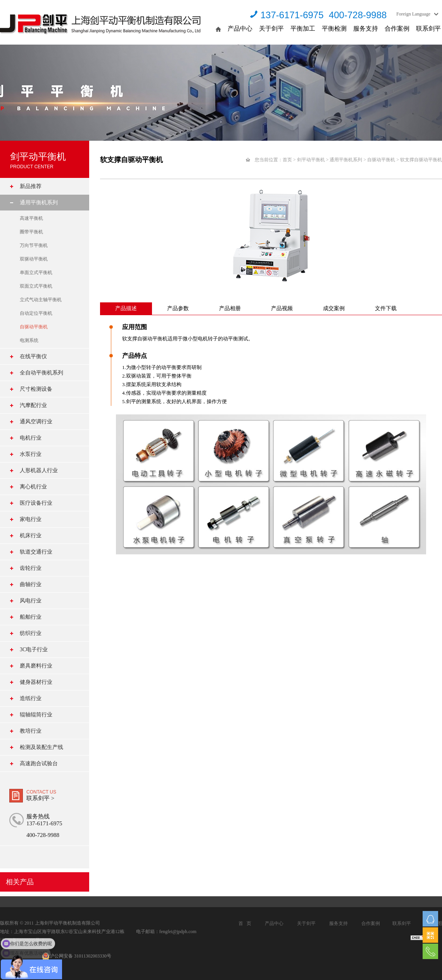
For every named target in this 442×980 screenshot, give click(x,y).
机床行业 (31, 536)
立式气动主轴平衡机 (41, 300)
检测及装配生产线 (41, 747)
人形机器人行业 (39, 470)
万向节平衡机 (34, 245)
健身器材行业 (36, 682)
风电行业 (31, 601)
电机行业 (31, 438)
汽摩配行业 (33, 405)
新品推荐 (31, 186)
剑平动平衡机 (311, 160)
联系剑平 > (40, 798)
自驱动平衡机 (34, 327)
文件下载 (386, 308)
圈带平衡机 (31, 232)
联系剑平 (428, 28)
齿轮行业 (31, 568)
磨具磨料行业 (36, 666)
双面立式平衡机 (36, 286)
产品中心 (240, 28)
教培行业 (31, 731)
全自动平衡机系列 (41, 373)
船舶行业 (31, 617)
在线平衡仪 (33, 356)
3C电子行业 (34, 650)
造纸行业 (31, 698)
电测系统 (29, 340)
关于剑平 (271, 28)
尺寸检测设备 (36, 389)
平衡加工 (303, 28)
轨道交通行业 (36, 552)
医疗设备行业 (36, 503)
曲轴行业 (31, 584)
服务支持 (366, 28)
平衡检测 (334, 28)
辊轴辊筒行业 (36, 715)
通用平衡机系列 (39, 203)
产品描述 (126, 308)
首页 (287, 160)
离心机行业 (33, 487)
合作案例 (397, 28)
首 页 (245, 923)
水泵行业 (31, 454)
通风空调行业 (36, 422)
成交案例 (334, 308)
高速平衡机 (31, 218)
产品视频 (282, 308)
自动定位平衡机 (36, 313)
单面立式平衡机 (36, 273)
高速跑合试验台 (39, 763)
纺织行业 (31, 633)
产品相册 (230, 308)
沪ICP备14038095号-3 (22, 940)
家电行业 (31, 519)
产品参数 (178, 308)
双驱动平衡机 (34, 259)
